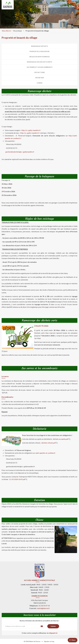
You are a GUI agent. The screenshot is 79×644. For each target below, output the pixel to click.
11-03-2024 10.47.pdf (17, 479)
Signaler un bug (49, 641)
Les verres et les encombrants (40, 67)
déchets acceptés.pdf (61, 439)
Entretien (40, 78)
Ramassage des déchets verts (39, 62)
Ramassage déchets (39, 46)
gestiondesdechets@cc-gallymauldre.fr (20, 152)
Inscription (72, 3)
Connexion (63, 3)
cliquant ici (53, 633)
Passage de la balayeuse (39, 51)
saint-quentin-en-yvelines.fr (45, 453)
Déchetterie (40, 72)
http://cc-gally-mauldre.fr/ (31, 130)
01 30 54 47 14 (44, 606)
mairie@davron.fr (43, 608)
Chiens (39, 83)
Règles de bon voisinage (40, 57)
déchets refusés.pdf (49, 443)
